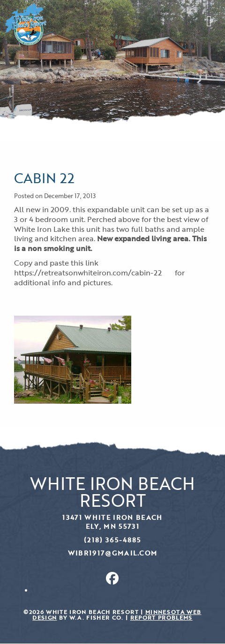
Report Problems (161, 618)
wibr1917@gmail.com (113, 553)
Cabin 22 (44, 178)
